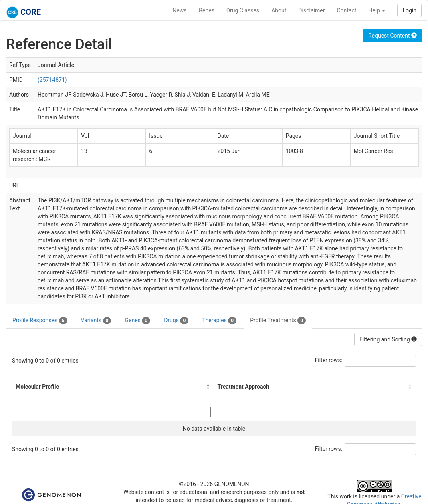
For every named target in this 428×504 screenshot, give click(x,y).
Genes (207, 10)
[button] (208, 387)
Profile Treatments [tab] (278, 321)
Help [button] (377, 10)
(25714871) (52, 80)
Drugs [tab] (176, 321)
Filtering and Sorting (388, 339)
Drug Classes (243, 10)
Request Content (393, 36)
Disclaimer (311, 10)
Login (409, 10)
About (279, 10)
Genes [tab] (137, 321)
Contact (346, 10)
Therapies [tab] (219, 321)
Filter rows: (329, 360)
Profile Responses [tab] (40, 321)
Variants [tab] (96, 321)
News (179, 10)
